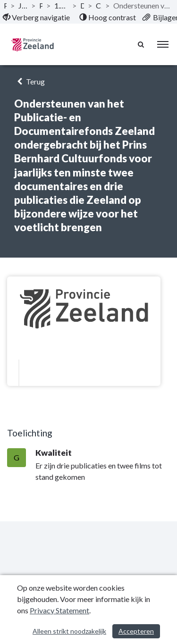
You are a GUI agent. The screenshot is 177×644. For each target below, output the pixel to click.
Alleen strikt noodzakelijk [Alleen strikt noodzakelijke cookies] (69, 631)
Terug (29, 81)
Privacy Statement (59, 610)
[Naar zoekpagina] (142, 44)
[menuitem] (36, 17)
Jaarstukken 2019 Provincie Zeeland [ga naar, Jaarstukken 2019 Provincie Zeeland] (23, 5)
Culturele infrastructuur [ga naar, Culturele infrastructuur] (99, 5)
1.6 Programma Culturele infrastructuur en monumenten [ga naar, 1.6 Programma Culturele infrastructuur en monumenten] (61, 5)
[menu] (163, 44)
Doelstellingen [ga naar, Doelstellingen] (82, 5)
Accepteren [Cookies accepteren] (136, 631)
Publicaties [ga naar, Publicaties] (5, 5)
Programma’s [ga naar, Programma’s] (41, 5)
